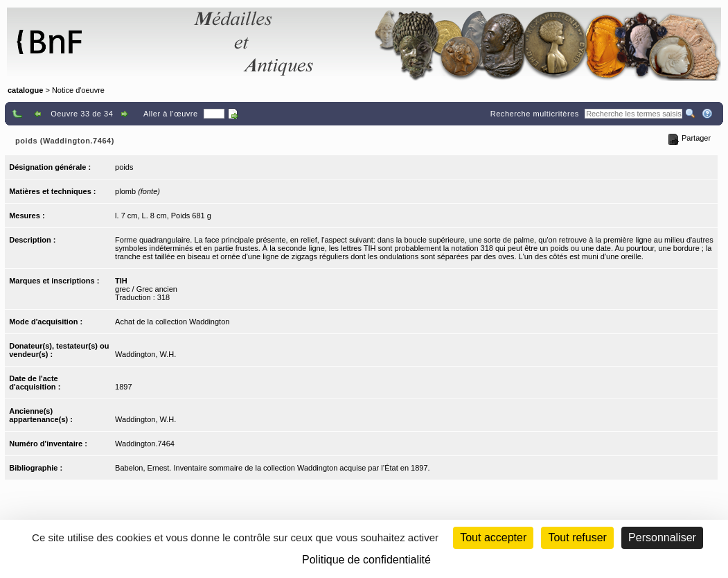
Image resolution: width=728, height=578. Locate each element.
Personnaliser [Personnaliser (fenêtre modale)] (662, 537)
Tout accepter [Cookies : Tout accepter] (493, 537)
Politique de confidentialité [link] (366, 560)
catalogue (25, 90)
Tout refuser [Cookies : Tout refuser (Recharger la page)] (577, 537)
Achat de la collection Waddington (172, 322)
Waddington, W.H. (145, 354)
